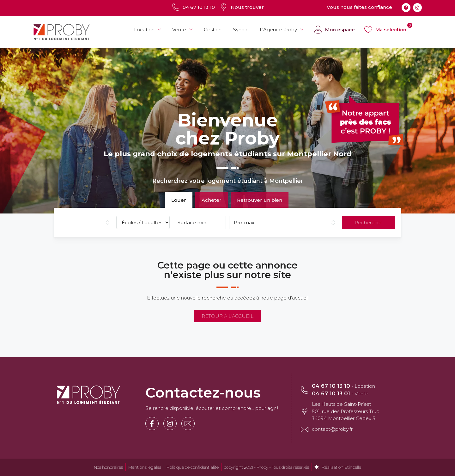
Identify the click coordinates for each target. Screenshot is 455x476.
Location (147, 30)
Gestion (213, 30)
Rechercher (368, 223)
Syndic (241, 30)
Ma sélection (391, 30)
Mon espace (340, 30)
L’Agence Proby (282, 30)
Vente (182, 30)
